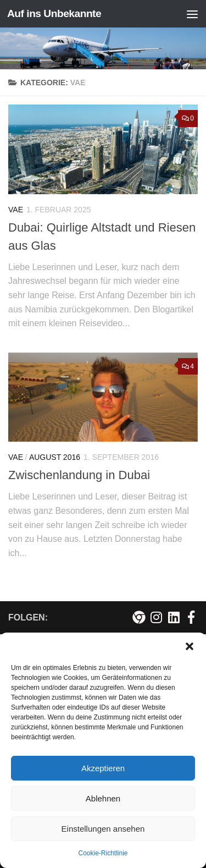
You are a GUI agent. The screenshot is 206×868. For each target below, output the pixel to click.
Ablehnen (103, 798)
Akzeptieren (103, 768)
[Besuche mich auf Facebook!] (191, 617)
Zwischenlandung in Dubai (79, 475)
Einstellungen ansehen (103, 829)
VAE (16, 210)
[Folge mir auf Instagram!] (156, 617)
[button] (190, 646)
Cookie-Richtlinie (103, 853)
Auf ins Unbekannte (54, 13)
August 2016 (55, 457)
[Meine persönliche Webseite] (138, 617)
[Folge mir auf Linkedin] (174, 617)
